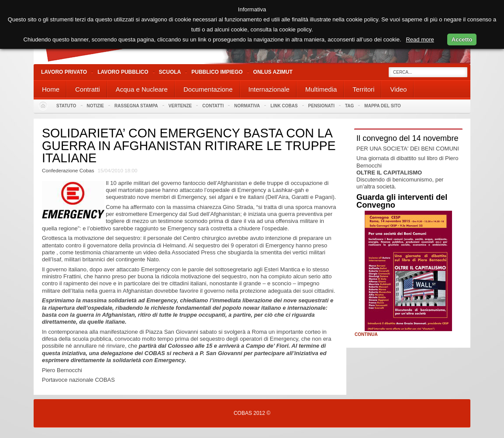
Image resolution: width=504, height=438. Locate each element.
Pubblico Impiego (217, 72)
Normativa (247, 106)
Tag (349, 106)
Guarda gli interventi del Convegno (402, 201)
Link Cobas (284, 106)
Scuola (170, 72)
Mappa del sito (383, 106)
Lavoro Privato (64, 72)
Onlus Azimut (273, 72)
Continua (366, 335)
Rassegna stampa (136, 106)
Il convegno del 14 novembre (407, 138)
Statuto (66, 106)
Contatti (213, 106)
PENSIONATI (321, 106)
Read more (420, 39)
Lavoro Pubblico (123, 72)
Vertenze (180, 106)
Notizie (95, 106)
